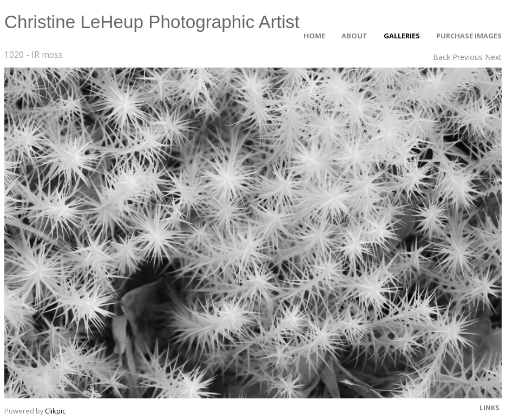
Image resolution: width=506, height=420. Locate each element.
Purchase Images (469, 36)
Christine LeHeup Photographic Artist (152, 22)
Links (489, 408)
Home (314, 36)
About (354, 36)
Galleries (402, 36)
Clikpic (55, 411)
